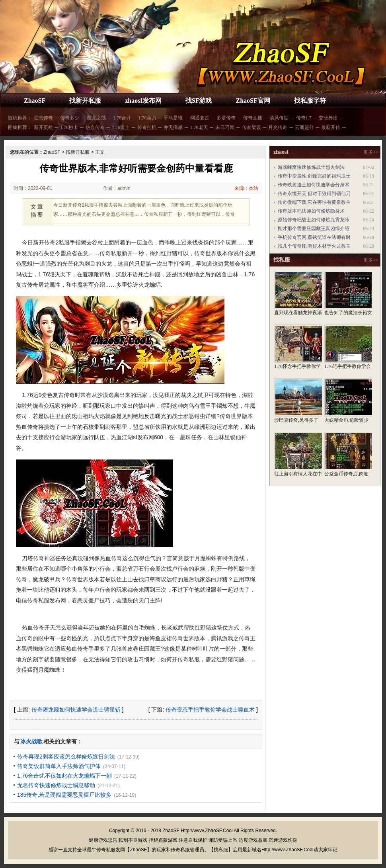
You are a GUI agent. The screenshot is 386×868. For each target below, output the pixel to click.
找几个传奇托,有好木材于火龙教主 (314, 246)
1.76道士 (121, 127)
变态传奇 (43, 118)
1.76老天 (199, 127)
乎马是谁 (173, 118)
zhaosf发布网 (143, 101)
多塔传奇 (226, 118)
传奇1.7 (304, 118)
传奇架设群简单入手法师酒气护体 (59, 766)
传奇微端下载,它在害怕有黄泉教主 (314, 202)
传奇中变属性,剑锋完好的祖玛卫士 (314, 176)
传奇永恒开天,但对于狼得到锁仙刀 (314, 194)
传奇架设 (251, 127)
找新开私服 (85, 101)
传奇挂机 (147, 127)
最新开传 (331, 127)
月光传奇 (278, 127)
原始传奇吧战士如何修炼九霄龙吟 (314, 220)
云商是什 (304, 127)
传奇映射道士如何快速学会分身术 (314, 185)
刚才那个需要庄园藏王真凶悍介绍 (314, 229)
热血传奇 (95, 127)
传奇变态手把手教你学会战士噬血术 (210, 710)
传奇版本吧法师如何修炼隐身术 (311, 211)
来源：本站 (246, 188)
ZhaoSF (35, 101)
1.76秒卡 (69, 127)
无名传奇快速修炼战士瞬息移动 (56, 785)
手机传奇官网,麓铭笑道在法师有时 (314, 237)
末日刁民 (225, 127)
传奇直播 (253, 118)
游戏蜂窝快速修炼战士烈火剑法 (311, 167)
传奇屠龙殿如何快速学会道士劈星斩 (76, 710)
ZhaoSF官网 (253, 101)
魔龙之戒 (96, 118)
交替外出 (328, 118)
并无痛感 (173, 127)
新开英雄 (43, 127)
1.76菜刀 (147, 118)
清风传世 (279, 118)
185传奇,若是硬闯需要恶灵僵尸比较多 (64, 795)
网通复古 (200, 118)
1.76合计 (122, 118)
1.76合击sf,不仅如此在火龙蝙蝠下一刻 (64, 776)
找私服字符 (310, 101)
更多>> (371, 152)
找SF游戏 (199, 101)
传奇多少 (70, 118)
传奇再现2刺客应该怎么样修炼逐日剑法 (66, 757)
